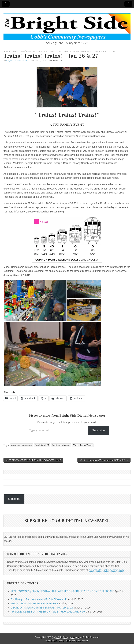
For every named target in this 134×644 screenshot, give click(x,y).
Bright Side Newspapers (17, 60)
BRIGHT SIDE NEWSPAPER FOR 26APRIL (35, 603)
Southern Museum (61, 445)
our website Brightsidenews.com (106, 570)
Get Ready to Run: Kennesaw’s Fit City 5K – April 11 (39, 599)
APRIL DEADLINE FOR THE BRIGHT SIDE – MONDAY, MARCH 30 (48, 612)
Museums (110, 51)
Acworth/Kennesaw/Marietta (19, 51)
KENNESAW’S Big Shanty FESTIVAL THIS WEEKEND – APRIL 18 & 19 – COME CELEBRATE (62, 591)
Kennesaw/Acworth (84, 51)
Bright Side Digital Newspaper (66, 637)
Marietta (100, 51)
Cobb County (43, 51)
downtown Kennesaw (22, 445)
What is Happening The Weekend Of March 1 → (104, 460)
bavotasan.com (81, 641)
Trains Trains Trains (83, 445)
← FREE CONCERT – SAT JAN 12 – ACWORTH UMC (33, 460)
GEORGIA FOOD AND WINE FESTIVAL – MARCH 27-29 (42, 608)
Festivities (67, 51)
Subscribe (98, 430)
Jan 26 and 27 (42, 445)
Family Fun (55, 51)
